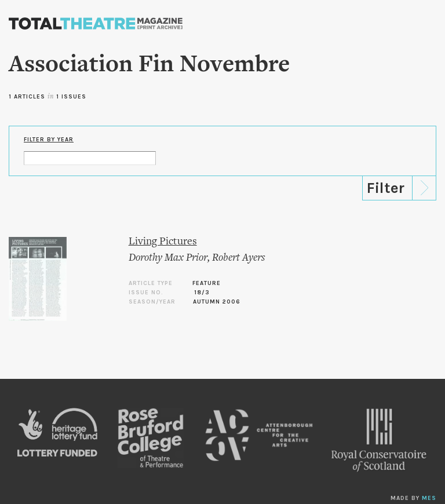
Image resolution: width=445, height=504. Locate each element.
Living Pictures (163, 242)
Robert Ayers (238, 258)
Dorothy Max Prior (168, 258)
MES (429, 498)
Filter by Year (49, 140)
